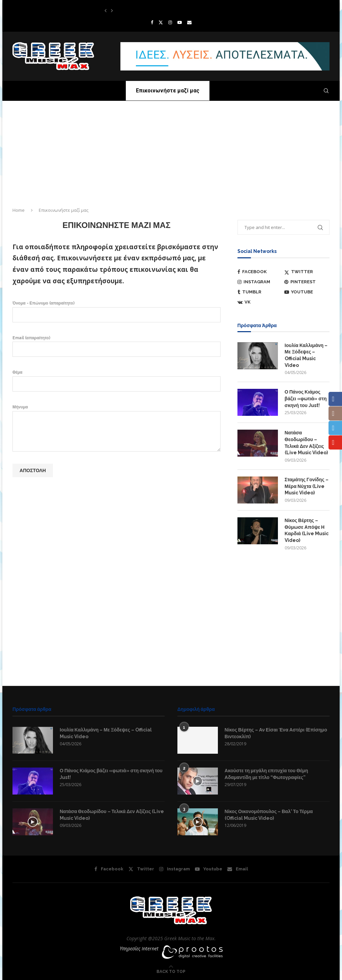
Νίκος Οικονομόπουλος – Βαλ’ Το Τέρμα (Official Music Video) (269, 815)
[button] (106, 10)
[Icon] (33, 822)
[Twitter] (161, 22)
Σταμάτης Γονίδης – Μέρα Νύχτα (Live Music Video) (307, 486)
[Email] (189, 22)
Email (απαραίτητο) (117, 346)
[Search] (326, 91)
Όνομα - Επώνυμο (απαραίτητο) (117, 311)
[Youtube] (180, 22)
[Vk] (260, 302)
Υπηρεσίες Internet (139, 948)
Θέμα (117, 380)
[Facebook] (152, 22)
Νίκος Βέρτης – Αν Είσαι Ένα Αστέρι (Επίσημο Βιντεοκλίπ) (276, 733)
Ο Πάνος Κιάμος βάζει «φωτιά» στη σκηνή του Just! (306, 398)
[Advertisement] (171, 151)
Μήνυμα (117, 411)
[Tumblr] (260, 292)
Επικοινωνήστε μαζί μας (167, 91)
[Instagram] (170, 22)
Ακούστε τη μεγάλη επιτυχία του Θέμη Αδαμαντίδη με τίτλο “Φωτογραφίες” (266, 774)
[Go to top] (171, 971)
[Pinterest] (307, 282)
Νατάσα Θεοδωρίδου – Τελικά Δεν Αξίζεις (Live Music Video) (306, 443)
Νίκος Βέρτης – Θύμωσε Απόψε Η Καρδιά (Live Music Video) (307, 530)
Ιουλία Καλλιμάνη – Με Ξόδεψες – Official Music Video (306, 355)
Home (19, 210)
